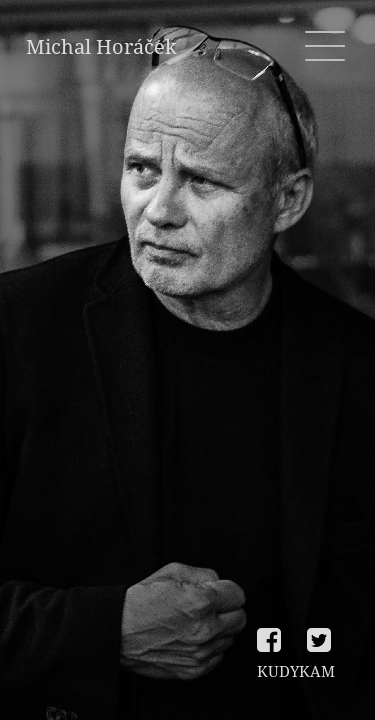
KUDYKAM (296, 672)
